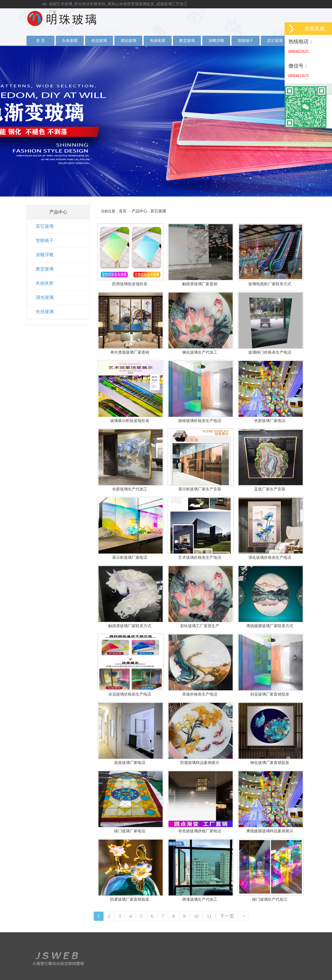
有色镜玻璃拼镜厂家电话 (200, 831)
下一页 (227, 916)
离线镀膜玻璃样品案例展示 (270, 831)
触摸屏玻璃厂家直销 (200, 284)
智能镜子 (246, 41)
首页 (123, 211)
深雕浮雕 (216, 41)
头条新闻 (70, 41)
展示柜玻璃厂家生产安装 (200, 489)
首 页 (40, 41)
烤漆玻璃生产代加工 (200, 899)
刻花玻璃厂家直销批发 (270, 694)
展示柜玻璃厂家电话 (130, 558)
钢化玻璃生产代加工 (200, 352)
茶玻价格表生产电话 (200, 694)
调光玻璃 (128, 41)
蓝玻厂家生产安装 (270, 489)
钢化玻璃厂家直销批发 (270, 763)
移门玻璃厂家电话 (130, 831)
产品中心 (139, 211)
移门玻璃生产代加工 (270, 899)
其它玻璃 (275, 41)
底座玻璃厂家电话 (130, 763)
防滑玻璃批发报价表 (130, 284)
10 (196, 916)
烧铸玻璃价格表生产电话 (200, 421)
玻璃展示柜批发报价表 (130, 421)
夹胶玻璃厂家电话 (270, 421)
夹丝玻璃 (99, 41)
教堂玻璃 (187, 41)
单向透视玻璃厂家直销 (130, 352)
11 (209, 916)
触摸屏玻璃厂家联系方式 (130, 626)
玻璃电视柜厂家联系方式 (270, 284)
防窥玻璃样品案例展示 (200, 763)
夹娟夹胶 (158, 41)
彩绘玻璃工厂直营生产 (200, 626)
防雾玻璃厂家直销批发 (130, 899)
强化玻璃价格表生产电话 (270, 558)
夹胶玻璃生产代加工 (130, 489)
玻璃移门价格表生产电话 (270, 352)
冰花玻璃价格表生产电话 (130, 694)
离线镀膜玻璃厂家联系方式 (270, 626)
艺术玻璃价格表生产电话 (200, 558)
